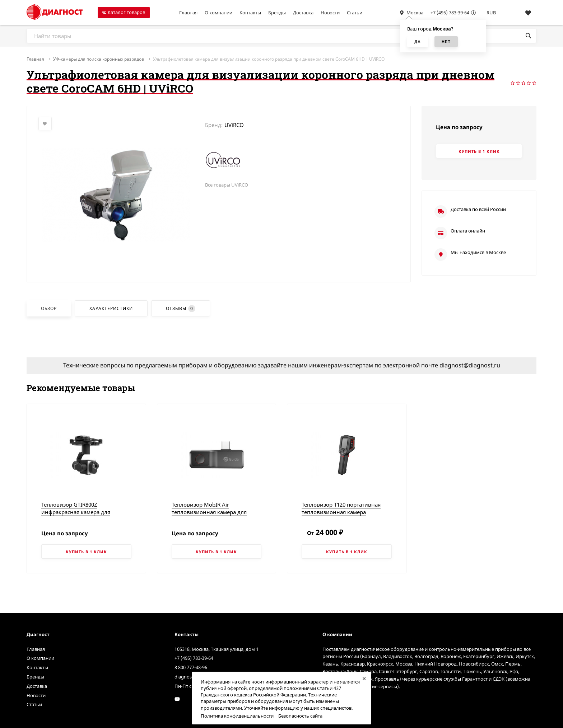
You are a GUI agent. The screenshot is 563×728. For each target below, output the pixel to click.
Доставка (303, 13)
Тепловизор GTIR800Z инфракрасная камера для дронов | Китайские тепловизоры (86, 512)
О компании (218, 13)
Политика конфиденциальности (237, 716)
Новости (330, 13)
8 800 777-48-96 (191, 667)
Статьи (355, 13)
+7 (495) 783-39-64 (450, 13)
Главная (188, 13)
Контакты (250, 13)
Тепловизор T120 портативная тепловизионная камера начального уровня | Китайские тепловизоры (344, 516)
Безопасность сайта (300, 716)
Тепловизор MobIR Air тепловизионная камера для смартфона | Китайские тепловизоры (209, 516)
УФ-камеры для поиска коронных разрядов (99, 59)
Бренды (277, 13)
